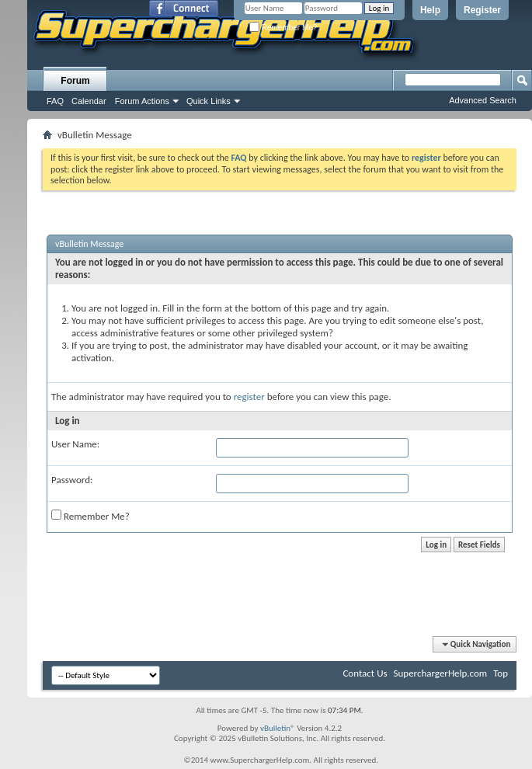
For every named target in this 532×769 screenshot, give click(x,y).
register (249, 397)
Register (482, 10)
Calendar (89, 101)
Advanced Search (483, 100)
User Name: (75, 444)
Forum (75, 81)
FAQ (55, 101)
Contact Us (365, 673)
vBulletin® (278, 728)
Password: (72, 480)
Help (430, 10)
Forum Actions (142, 101)
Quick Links (209, 101)
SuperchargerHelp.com (441, 673)
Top (501, 673)
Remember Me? (283, 28)
